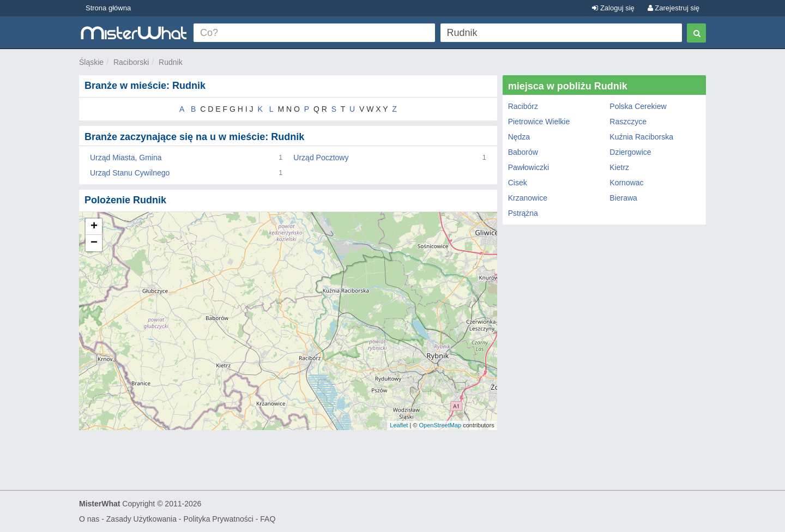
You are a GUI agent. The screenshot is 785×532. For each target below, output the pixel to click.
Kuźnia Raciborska (641, 137)
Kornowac (626, 183)
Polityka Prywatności (218, 519)
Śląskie (91, 62)
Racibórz (523, 106)
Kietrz (619, 167)
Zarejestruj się (674, 8)
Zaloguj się (613, 8)
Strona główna (108, 8)
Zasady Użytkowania (141, 519)
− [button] (94, 243)
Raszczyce (628, 122)
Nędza (519, 137)
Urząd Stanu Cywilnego (130, 173)
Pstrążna (523, 213)
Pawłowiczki (529, 167)
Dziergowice (630, 152)
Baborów (523, 152)
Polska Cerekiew (638, 106)
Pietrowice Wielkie (539, 122)
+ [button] (94, 227)
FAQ (268, 519)
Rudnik (171, 62)
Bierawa (623, 198)
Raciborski (131, 62)
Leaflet (399, 425)
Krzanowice (528, 198)
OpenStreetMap (440, 425)
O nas (89, 519)
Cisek (518, 183)
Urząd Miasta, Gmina (126, 158)
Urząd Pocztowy (321, 158)
